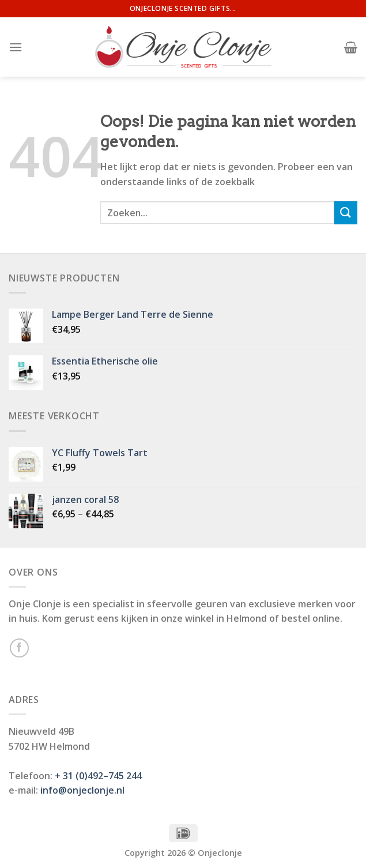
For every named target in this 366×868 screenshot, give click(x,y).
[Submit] (346, 213)
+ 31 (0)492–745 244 (98, 776)
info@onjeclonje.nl (82, 790)
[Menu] (16, 47)
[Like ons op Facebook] (19, 648)
